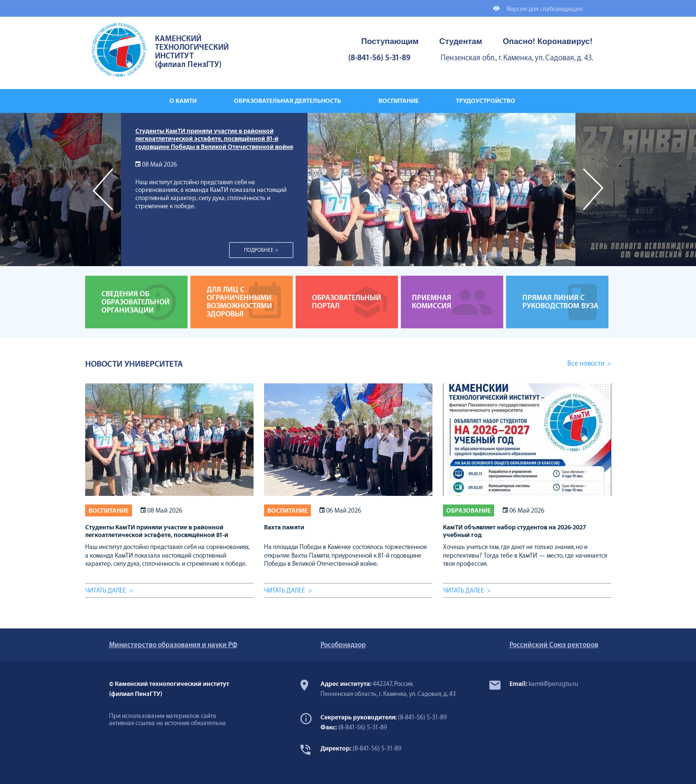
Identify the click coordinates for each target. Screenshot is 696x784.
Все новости (586, 364)
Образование (469, 510)
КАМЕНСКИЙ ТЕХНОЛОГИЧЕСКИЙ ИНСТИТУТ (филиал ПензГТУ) (192, 52)
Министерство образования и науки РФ (173, 645)
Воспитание (109, 510)
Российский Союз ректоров (554, 645)
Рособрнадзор (343, 645)
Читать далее (106, 590)
